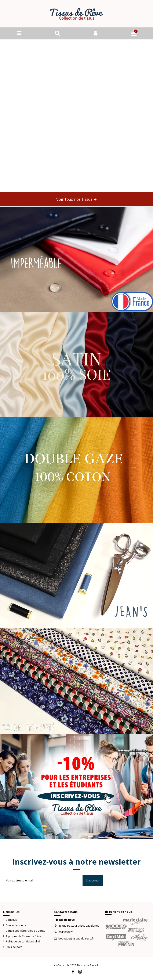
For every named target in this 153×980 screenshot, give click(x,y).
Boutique (12, 920)
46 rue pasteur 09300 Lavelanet (79, 926)
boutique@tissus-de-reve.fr (76, 938)
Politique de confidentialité (23, 941)
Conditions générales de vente (25, 931)
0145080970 (66, 932)
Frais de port (14, 947)
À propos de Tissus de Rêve (24, 936)
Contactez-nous (16, 925)
